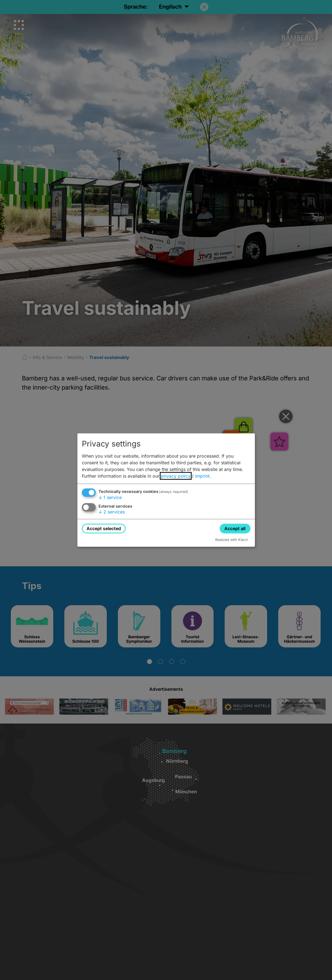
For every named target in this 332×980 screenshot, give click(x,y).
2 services (112, 512)
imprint (202, 476)
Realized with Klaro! (232, 540)
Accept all (235, 528)
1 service (110, 497)
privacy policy (176, 476)
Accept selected (104, 528)
